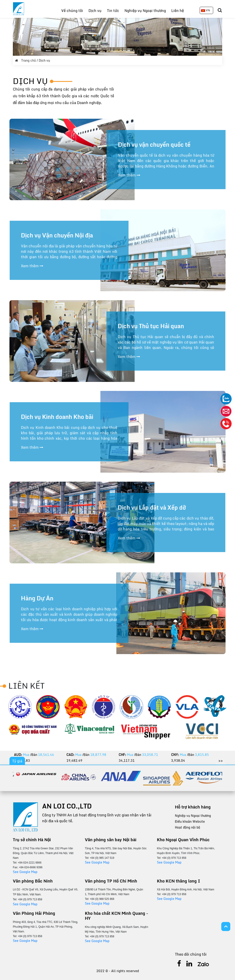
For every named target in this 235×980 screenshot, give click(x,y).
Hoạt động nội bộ (188, 827)
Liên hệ (178, 11)
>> (221, 761)
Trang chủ (26, 60)
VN (206, 10)
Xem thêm (129, 175)
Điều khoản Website (190, 821)
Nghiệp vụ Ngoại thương (145, 11)
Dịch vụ (95, 11)
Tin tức (113, 11)
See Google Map (25, 872)
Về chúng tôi (72, 11)
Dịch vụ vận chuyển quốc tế (154, 145)
